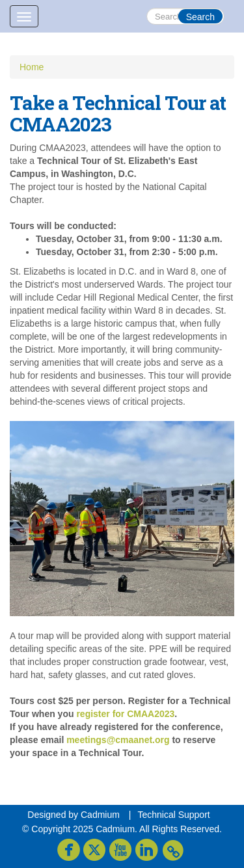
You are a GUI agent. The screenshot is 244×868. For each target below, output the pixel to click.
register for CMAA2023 (125, 714)
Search (200, 17)
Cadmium (100, 815)
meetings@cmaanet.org (118, 740)
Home (32, 67)
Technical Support (173, 815)
